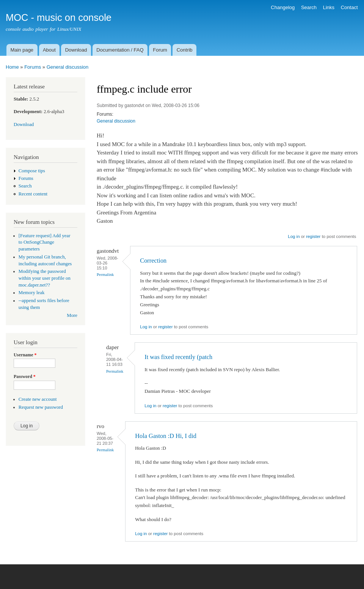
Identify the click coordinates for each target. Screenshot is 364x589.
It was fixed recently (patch (178, 357)
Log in (294, 236)
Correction (153, 261)
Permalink (105, 274)
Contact (349, 7)
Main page (22, 50)
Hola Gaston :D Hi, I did (166, 436)
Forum (160, 50)
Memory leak (32, 293)
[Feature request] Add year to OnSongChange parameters (45, 243)
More (72, 315)
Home (12, 67)
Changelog (283, 7)
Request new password (41, 407)
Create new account (38, 399)
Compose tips (32, 171)
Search (309, 7)
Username (25, 355)
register (313, 236)
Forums (33, 67)
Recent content (33, 194)
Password (25, 376)
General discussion (68, 67)
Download (76, 50)
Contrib (185, 50)
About (49, 50)
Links (329, 7)
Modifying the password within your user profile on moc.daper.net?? (45, 278)
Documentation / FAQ (120, 50)
